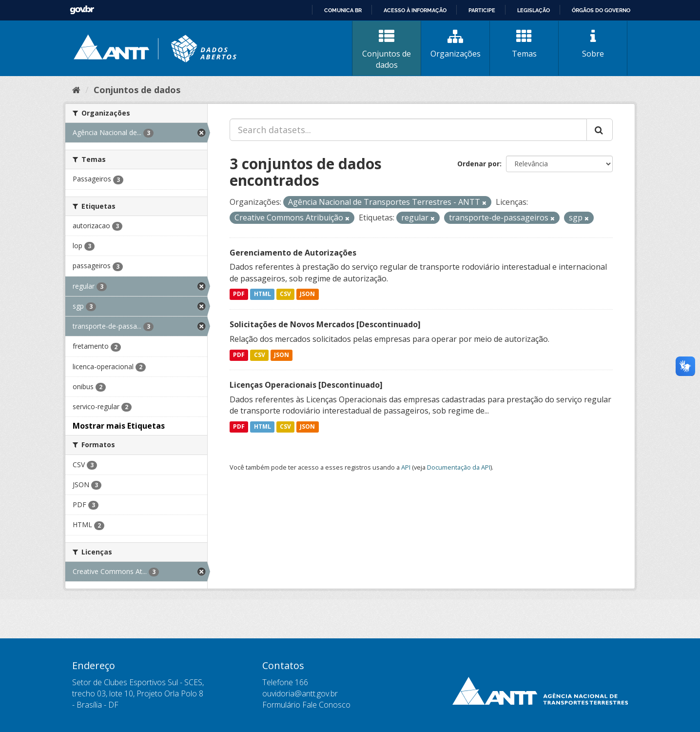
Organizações (455, 44)
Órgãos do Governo (601, 10)
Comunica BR (343, 10)
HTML (262, 294)
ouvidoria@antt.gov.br (300, 693)
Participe (482, 10)
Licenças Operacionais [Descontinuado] (306, 385)
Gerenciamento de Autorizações (293, 253)
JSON (307, 294)
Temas (524, 44)
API (406, 467)
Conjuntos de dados (387, 49)
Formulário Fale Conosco (306, 705)
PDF (239, 294)
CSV (285, 294)
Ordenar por (478, 164)
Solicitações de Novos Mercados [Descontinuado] (325, 324)
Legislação (534, 10)
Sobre (593, 44)
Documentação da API (459, 467)
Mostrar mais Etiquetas (119, 426)
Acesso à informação (415, 10)
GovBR (82, 10)
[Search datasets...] (408, 130)
